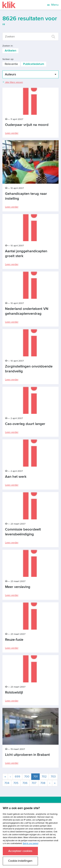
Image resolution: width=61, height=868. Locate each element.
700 (27, 777)
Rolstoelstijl (14, 692)
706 (25, 783)
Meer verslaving (18, 587)
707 (34, 783)
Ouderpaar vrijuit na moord (27, 125)
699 (17, 777)
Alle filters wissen (13, 82)
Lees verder (12, 133)
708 (43, 783)
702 (44, 777)
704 (7, 783)
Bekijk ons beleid (30, 843)
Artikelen (10, 51)
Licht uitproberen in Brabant (27, 755)
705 (16, 783)
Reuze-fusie (14, 640)
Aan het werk (16, 477)
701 (37, 776)
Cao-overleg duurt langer (25, 424)
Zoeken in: (8, 46)
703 (53, 777)
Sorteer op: (8, 59)
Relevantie (11, 64)
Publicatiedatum (34, 64)
